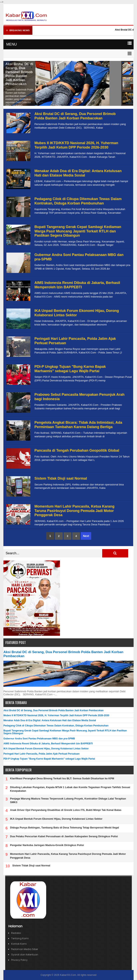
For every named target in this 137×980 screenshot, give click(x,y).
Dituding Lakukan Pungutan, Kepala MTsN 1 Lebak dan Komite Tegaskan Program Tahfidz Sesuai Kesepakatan (70, 789)
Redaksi (16, 933)
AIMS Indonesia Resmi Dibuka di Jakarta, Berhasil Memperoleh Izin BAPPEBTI (77, 285)
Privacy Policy (19, 960)
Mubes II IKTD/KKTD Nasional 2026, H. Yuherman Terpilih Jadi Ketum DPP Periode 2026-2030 (76, 145)
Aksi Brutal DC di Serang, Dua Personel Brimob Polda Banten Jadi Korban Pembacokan (19, 74)
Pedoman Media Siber (25, 949)
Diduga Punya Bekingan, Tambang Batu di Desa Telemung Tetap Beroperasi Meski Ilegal (64, 828)
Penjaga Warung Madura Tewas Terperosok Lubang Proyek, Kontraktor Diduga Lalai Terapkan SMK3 (68, 800)
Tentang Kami (20, 938)
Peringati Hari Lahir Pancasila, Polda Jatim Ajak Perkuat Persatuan (41, 754)
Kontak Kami (19, 944)
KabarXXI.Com (68, 975)
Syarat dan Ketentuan (25, 955)
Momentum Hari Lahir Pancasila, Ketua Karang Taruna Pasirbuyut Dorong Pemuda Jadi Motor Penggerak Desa (74, 511)
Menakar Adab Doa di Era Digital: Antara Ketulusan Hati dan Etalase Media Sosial (78, 173)
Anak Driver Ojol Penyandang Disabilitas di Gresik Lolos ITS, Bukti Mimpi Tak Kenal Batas (66, 810)
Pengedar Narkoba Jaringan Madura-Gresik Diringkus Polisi (47, 845)
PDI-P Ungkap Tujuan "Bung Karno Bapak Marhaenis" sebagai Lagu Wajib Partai (70, 369)
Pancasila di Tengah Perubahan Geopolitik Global (77, 450)
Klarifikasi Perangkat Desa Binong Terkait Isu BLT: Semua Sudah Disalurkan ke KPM (62, 778)
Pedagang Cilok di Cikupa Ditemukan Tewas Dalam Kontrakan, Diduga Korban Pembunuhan (78, 201)
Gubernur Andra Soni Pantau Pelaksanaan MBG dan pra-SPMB (39, 739)
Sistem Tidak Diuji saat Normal (61, 478)
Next (86, 536)
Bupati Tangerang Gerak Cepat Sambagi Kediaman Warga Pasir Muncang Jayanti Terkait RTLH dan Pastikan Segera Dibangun (78, 231)
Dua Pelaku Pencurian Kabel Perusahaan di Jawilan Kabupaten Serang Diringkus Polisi (64, 836)
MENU (11, 44)
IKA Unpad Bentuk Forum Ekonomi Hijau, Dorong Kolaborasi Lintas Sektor (77, 313)
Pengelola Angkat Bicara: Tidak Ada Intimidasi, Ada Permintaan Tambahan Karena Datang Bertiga (78, 425)
